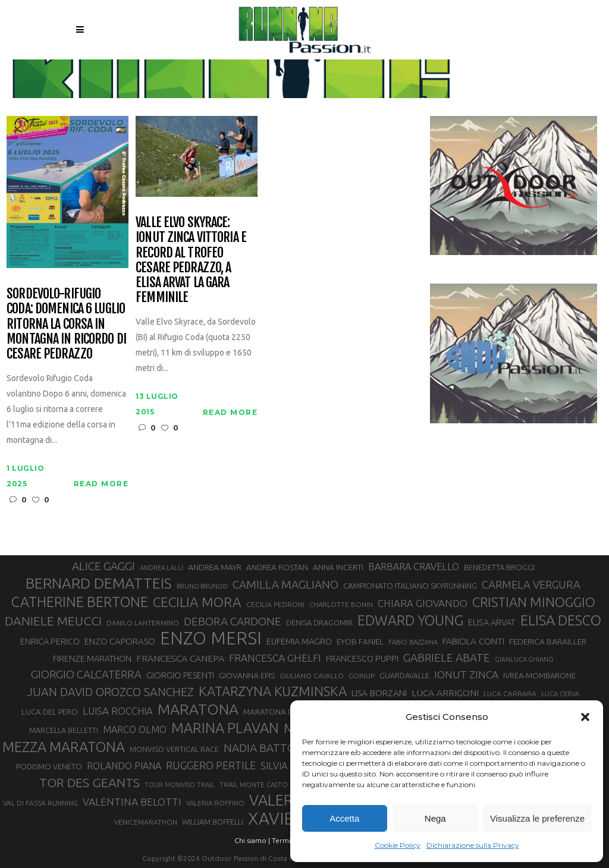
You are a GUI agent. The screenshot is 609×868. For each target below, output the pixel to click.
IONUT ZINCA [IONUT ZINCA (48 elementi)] (466, 674)
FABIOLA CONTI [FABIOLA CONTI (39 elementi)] (473, 641)
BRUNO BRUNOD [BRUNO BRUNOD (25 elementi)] (202, 586)
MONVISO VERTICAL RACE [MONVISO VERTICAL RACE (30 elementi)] (174, 749)
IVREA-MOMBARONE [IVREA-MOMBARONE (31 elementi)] (539, 675)
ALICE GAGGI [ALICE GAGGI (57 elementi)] (103, 566)
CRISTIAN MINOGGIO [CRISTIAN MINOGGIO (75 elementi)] (534, 602)
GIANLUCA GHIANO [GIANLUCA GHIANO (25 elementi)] (524, 659)
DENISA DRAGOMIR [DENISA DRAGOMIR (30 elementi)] (319, 622)
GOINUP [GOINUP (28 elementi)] (362, 676)
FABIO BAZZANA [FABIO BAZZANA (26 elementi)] (413, 642)
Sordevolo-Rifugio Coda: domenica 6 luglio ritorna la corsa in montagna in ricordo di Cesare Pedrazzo (66, 323)
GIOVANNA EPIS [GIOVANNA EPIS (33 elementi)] (247, 675)
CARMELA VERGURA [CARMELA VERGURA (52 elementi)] (531, 584)
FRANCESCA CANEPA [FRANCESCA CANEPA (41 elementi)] (180, 658)
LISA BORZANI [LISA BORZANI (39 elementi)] (379, 693)
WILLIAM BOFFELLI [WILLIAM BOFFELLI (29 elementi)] (213, 822)
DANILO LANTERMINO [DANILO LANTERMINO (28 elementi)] (143, 623)
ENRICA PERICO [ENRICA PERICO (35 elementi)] (50, 641)
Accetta (344, 818)
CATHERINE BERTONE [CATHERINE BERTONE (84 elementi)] (80, 602)
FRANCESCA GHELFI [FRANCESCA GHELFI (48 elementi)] (275, 658)
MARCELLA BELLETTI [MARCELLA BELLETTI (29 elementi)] (64, 730)
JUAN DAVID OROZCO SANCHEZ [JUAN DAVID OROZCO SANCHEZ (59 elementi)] (110, 692)
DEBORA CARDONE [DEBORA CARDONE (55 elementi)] (233, 621)
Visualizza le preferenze (537, 818)
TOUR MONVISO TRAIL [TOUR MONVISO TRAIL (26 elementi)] (180, 785)
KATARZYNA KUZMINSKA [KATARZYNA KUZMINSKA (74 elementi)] (273, 691)
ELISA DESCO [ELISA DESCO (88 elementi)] (561, 621)
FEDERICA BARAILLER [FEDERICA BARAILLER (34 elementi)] (548, 641)
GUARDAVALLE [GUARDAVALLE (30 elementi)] (404, 675)
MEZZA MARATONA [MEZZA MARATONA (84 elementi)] (64, 747)
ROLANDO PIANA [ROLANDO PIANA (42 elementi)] (124, 766)
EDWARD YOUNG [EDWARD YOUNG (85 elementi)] (410, 620)
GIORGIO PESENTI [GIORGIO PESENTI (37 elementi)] (180, 675)
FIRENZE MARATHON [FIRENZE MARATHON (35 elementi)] (92, 659)
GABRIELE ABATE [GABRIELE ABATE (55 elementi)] (447, 658)
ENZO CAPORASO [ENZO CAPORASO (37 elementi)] (120, 641)
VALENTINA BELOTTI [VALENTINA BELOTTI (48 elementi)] (132, 802)
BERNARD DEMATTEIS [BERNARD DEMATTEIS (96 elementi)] (99, 583)
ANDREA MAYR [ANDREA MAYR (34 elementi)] (215, 567)
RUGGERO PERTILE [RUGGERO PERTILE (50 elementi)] (211, 765)
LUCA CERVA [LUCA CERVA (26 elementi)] (560, 694)
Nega (435, 818)
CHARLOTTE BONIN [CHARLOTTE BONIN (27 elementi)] (341, 604)
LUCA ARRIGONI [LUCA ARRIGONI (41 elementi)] (445, 693)
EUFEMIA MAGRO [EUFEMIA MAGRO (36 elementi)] (299, 641)
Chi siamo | (252, 840)
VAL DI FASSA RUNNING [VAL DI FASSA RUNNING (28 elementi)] (40, 803)
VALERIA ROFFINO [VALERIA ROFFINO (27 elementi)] (215, 803)
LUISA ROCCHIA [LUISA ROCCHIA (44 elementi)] (118, 711)
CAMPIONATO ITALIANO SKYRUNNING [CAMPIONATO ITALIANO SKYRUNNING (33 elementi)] (410, 586)
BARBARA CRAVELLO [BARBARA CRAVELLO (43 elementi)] (414, 567)
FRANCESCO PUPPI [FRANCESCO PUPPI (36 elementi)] (362, 658)
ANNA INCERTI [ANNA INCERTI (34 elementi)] (338, 567)
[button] (585, 717)
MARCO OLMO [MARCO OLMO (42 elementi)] (135, 729)
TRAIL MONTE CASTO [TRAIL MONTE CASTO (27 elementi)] (254, 784)
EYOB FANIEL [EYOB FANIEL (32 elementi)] (360, 642)
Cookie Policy (398, 845)
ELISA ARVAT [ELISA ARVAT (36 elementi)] (492, 622)
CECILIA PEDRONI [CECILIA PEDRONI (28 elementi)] (275, 604)
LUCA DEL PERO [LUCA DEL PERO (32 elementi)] (50, 712)
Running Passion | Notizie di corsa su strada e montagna (274, 72)
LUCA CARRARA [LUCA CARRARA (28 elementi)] (510, 694)
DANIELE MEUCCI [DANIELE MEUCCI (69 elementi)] (53, 621)
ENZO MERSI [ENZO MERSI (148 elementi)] (211, 639)
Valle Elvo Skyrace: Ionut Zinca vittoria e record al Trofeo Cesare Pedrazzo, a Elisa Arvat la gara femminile (191, 260)
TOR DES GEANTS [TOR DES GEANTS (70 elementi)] (90, 782)
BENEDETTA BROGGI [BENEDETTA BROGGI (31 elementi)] (499, 567)
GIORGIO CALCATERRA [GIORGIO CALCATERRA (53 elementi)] (86, 674)
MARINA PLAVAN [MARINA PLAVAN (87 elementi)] (225, 728)
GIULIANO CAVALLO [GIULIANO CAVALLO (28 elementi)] (312, 676)
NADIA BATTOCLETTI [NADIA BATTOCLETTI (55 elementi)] (278, 748)
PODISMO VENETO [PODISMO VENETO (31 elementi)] (49, 766)
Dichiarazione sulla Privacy (473, 845)
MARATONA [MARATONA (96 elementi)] (198, 709)
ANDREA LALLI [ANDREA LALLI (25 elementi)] (161, 568)
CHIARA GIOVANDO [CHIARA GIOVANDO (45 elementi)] (423, 603)
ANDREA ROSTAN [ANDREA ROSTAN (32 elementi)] (277, 567)
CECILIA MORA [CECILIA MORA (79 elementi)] (197, 602)
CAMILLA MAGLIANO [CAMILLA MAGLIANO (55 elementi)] (285, 584)
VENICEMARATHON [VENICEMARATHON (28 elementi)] (146, 822)
